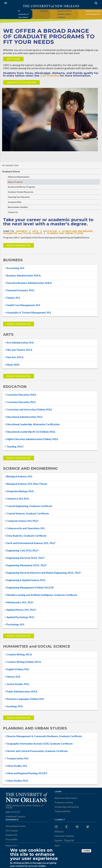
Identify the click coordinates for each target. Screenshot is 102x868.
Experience (12, 820)
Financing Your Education (19, 197)
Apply (57, 846)
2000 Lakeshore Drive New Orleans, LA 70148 (25, 807)
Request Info (11, 846)
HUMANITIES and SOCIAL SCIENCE (23, 233)
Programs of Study (64, 802)
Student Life (12, 835)
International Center (16, 826)
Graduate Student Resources (21, 192)
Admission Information (66, 798)
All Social (59, 832)
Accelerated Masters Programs (21, 187)
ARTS (35, 231)
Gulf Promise (50, 76)
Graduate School (11, 171)
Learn (58, 792)
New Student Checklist (18, 207)
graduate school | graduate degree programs (64, 14)
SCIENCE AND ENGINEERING (77, 231)
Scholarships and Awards (67, 807)
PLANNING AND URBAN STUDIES (65, 233)
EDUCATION (50, 231)
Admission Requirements (19, 177)
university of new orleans (23, 16)
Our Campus (12, 831)
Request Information (19, 245)
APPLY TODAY (13, 59)
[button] (27, 3)
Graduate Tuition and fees (21, 82)
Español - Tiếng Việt (64, 840)
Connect (60, 820)
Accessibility (12, 839)
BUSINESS (22, 231)
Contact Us (13, 212)
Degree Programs (15, 182)
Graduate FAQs (15, 202)
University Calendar (64, 836)
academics (44, 11)
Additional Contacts (16, 816)
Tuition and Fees (62, 811)
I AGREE (86, 851)
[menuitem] (59, 827)
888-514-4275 (13, 812)
